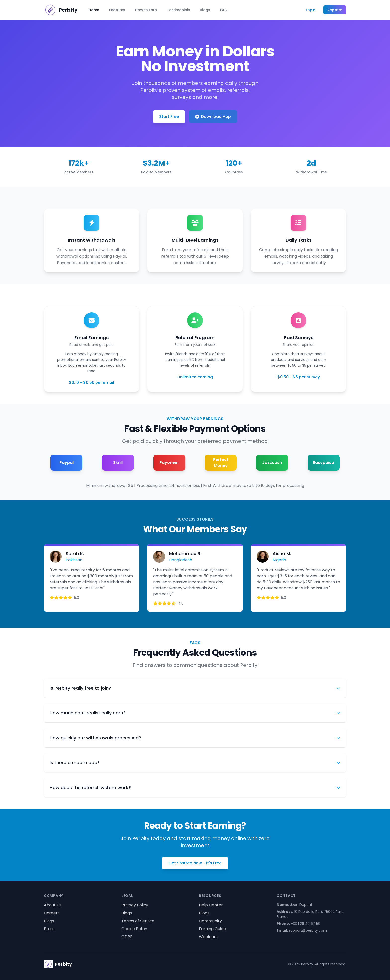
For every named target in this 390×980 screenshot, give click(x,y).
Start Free (169, 117)
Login (311, 10)
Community (210, 921)
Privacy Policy (135, 905)
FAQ (224, 10)
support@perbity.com (308, 930)
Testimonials (178, 10)
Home (94, 10)
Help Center (211, 905)
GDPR (127, 937)
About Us (53, 905)
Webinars (208, 937)
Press (49, 929)
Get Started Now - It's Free (195, 863)
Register (335, 10)
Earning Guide (212, 929)
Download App (213, 117)
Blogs (205, 10)
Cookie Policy (134, 929)
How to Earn (146, 10)
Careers (52, 913)
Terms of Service (138, 921)
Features (117, 10)
